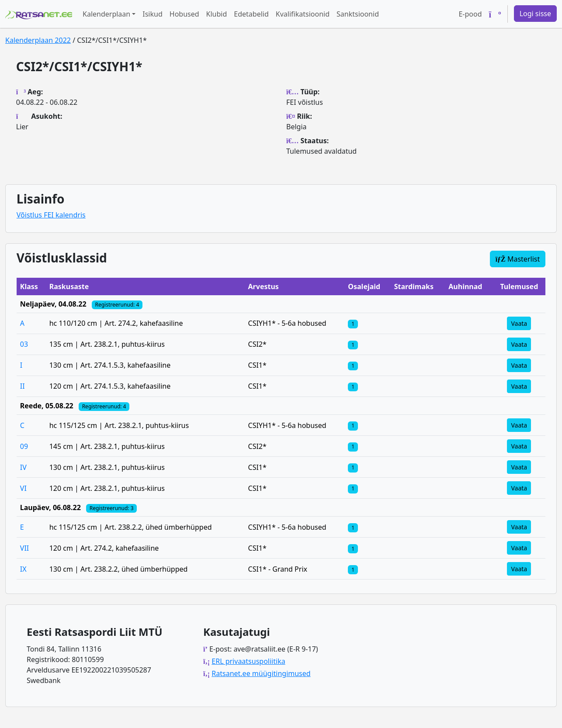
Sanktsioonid (358, 14)
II (23, 386)
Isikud (153, 14)
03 (24, 344)
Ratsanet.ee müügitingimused (261, 673)
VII (24, 548)
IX (23, 569)
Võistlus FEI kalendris (51, 215)
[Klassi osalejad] (353, 323)
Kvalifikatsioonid (303, 14)
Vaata (519, 323)
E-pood (470, 14)
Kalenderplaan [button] (106, 14)
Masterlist (518, 259)
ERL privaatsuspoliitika (248, 661)
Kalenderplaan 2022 (38, 40)
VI (23, 488)
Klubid (217, 14)
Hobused (184, 14)
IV (23, 467)
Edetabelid (251, 14)
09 (24, 446)
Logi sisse (535, 14)
